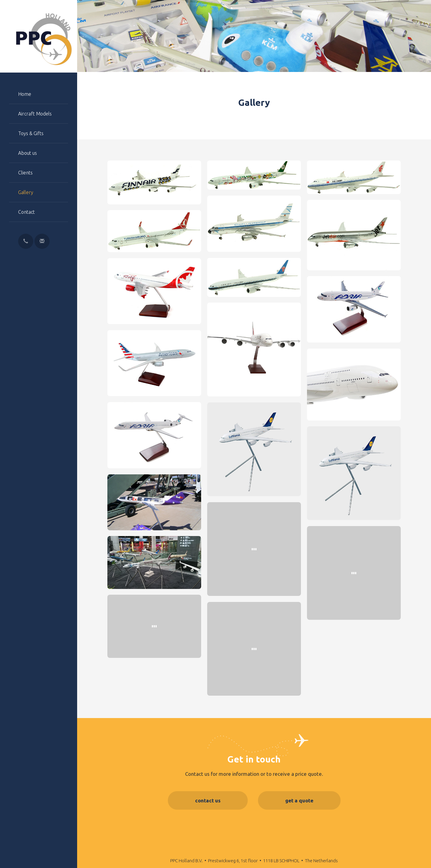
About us (28, 153)
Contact (26, 212)
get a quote (299, 800)
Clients (25, 173)
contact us (208, 800)
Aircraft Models (35, 114)
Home (25, 94)
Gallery (26, 192)
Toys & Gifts (31, 133)
